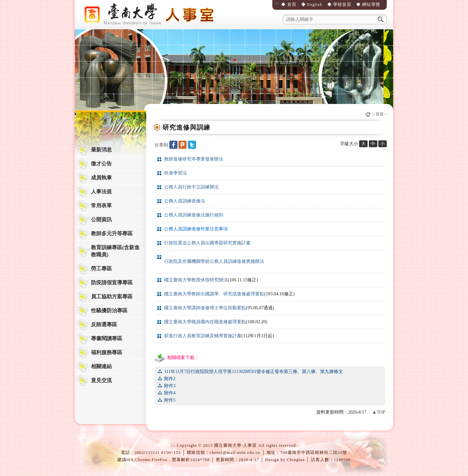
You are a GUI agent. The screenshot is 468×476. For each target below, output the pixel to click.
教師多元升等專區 (112, 233)
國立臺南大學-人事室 (151, 15)
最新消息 (101, 150)
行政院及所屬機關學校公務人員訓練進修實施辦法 (214, 261)
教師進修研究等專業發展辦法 (194, 159)
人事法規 (101, 192)
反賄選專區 (104, 324)
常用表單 (101, 206)
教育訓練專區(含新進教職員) (115, 251)
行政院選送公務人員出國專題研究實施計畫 (207, 243)
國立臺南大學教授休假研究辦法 (196, 280)
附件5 (170, 400)
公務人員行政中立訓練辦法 (191, 187)
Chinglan (296, 460)
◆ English (312, 4)
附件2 (170, 379)
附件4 (170, 393)
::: (277, 3)
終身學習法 (175, 173)
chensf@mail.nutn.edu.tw (235, 452)
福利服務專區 (107, 352)
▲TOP (379, 412)
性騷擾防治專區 (109, 310)
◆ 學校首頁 (339, 4)
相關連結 (101, 366)
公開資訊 (101, 219)
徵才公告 (101, 164)
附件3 (170, 386)
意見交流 (101, 380)
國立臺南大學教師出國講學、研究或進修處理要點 (214, 294)
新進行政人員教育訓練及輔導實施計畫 (203, 336)
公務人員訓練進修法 (185, 201)
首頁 (380, 114)
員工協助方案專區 (112, 296)
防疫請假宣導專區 (112, 283)
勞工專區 (101, 269)
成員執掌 (101, 178)
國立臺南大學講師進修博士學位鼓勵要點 (205, 308)
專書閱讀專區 (107, 338)
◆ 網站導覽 (368, 4)
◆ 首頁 (289, 4)
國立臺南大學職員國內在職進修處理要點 (205, 322)
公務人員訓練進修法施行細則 (194, 215)
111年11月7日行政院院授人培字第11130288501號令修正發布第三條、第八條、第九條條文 (253, 372)
